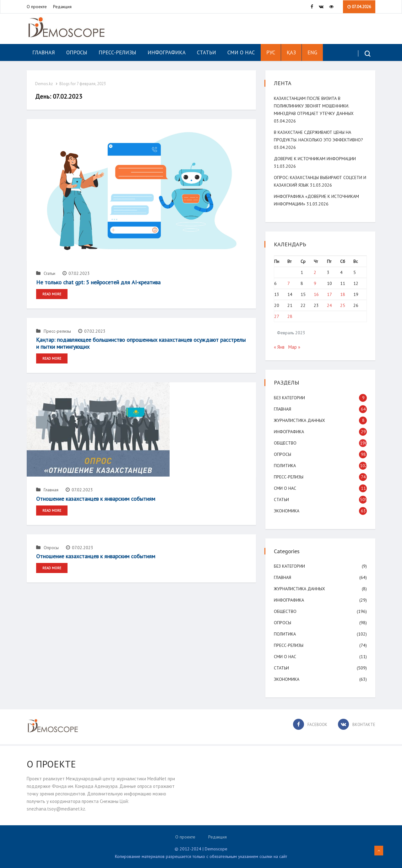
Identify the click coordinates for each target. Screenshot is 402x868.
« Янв (280, 347)
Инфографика (167, 52)
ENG (312, 52)
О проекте (37, 7)
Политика (286, 466)
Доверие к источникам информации (316, 159)
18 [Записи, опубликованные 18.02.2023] (342, 294)
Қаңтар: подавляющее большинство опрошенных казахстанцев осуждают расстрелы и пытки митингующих (141, 343)
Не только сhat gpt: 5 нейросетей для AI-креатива (98, 282)
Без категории (290, 398)
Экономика (288, 511)
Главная (44, 52)
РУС (271, 52)
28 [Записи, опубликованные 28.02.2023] (291, 316)
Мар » (295, 347)
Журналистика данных (300, 420)
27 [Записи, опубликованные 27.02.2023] (278, 316)
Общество (286, 443)
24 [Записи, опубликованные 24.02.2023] (329, 305)
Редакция (62, 7)
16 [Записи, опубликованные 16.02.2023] (316, 294)
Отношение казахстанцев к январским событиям (96, 498)
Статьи (206, 52)
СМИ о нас (241, 52)
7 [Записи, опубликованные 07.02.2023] (289, 283)
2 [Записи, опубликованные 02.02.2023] (315, 272)
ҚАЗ (291, 52)
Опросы (77, 52)
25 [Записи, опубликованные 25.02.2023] (342, 305)
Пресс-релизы (117, 52)
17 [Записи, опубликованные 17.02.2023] (329, 294)
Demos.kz (45, 84)
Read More (52, 294)
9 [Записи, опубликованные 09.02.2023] (315, 283)
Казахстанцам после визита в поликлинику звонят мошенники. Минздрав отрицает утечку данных (315, 106)
